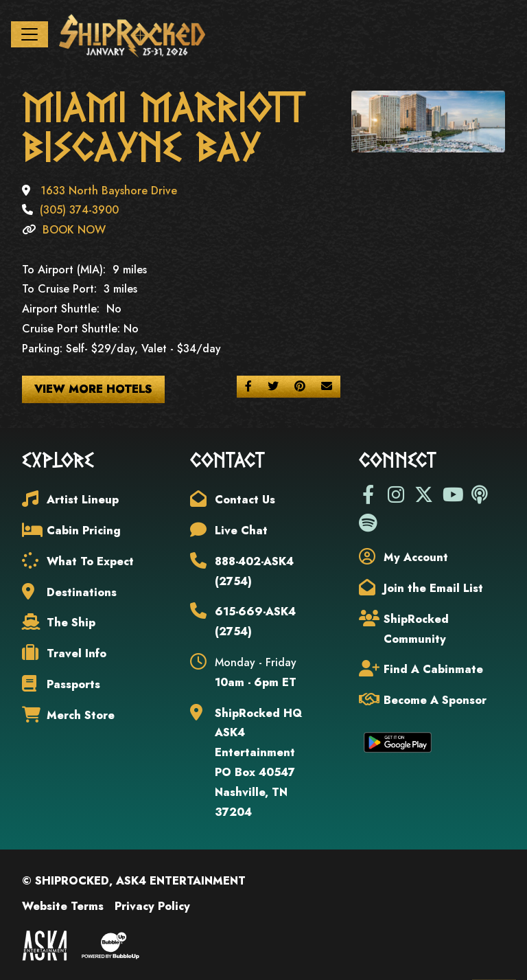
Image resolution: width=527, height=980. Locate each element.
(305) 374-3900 (79, 213)
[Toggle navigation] (30, 36)
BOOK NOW (74, 232)
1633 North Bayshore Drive (109, 193)
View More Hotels (93, 391)
